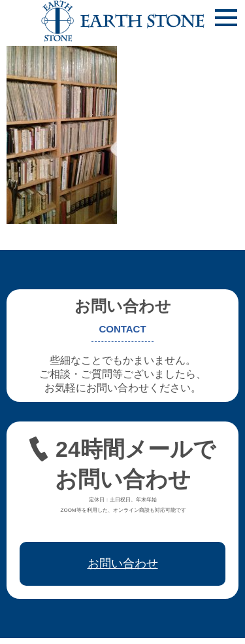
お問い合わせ (123, 563)
